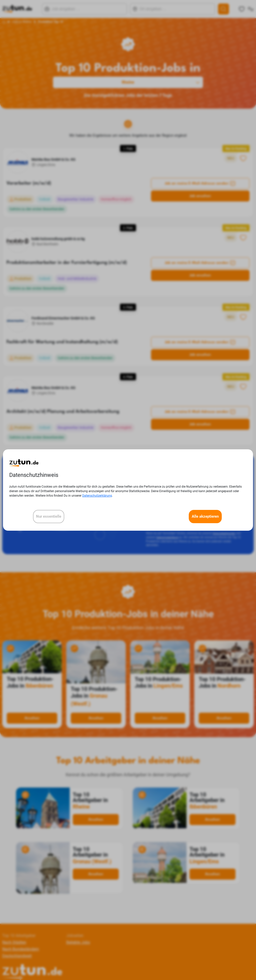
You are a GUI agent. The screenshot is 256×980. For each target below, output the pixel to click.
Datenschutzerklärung (97, 496)
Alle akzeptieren (205, 516)
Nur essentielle (49, 516)
